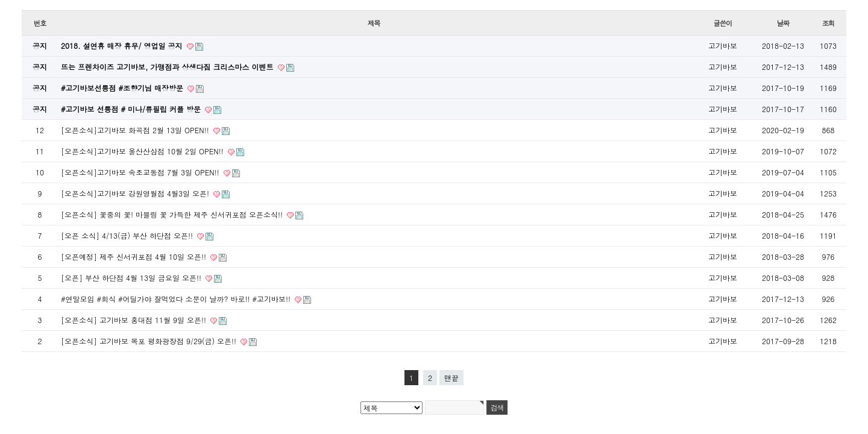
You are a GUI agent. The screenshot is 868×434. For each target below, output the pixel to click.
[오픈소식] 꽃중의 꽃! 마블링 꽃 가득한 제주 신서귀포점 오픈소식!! (173, 214)
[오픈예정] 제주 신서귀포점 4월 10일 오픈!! (135, 256)
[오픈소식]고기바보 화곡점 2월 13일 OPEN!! (136, 130)
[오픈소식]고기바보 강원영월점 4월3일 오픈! (136, 193)
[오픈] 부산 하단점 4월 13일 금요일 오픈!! (132, 278)
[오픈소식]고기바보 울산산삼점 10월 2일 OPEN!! (143, 151)
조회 (829, 23)
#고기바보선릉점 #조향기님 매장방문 (123, 88)
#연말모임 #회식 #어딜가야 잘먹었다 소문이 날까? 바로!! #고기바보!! (177, 299)
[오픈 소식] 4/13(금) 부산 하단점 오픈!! (128, 235)
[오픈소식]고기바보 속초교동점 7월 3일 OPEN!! (141, 172)
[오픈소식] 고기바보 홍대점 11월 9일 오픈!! (135, 320)
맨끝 (451, 378)
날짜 (783, 23)
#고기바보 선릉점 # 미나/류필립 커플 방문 (132, 109)
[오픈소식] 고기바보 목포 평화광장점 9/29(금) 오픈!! (150, 341)
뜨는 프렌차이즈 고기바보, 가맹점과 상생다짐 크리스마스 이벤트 (168, 67)
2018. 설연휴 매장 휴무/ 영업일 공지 (123, 46)
